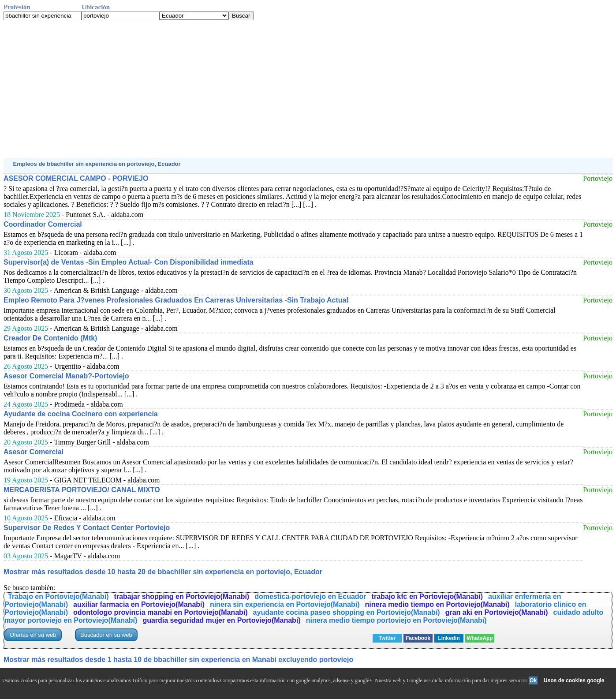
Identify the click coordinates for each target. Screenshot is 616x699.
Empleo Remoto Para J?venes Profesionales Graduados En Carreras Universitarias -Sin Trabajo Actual (176, 300)
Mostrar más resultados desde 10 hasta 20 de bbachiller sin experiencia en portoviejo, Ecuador (163, 572)
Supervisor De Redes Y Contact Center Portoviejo (87, 528)
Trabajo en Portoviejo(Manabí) (58, 596)
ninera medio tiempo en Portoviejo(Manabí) (437, 604)
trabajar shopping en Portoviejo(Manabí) (181, 596)
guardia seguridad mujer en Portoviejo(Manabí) (221, 620)
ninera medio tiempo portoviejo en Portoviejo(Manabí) (396, 620)
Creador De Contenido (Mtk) (50, 338)
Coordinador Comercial (43, 224)
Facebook (418, 638)
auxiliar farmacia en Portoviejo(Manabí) (139, 604)
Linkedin (449, 638)
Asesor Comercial (34, 452)
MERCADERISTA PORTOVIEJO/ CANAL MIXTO (82, 490)
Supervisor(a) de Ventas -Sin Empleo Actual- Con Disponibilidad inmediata (129, 262)
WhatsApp (480, 638)
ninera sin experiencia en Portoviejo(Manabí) (285, 604)
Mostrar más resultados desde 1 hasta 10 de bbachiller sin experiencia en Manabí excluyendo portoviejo (178, 660)
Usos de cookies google (574, 680)
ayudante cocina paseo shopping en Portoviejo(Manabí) (347, 612)
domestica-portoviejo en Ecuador (310, 596)
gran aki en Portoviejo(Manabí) (497, 612)
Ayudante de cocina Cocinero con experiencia (81, 414)
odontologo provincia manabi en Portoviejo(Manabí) (161, 612)
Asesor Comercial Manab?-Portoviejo (66, 376)
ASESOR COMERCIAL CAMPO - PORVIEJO (76, 178)
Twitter (387, 638)
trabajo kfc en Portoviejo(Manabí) (427, 596)
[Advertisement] (268, 89)
